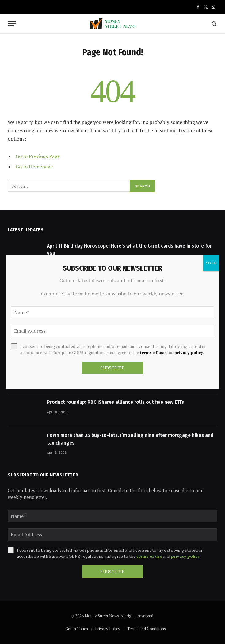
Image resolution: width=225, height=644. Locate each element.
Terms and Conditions (147, 629)
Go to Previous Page (38, 156)
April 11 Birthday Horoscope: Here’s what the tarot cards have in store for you (129, 250)
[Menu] (12, 24)
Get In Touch (77, 629)
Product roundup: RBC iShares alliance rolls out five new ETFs (115, 402)
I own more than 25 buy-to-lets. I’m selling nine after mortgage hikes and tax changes (130, 439)
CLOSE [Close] (211, 263)
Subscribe (112, 571)
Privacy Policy (108, 629)
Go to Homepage (34, 167)
